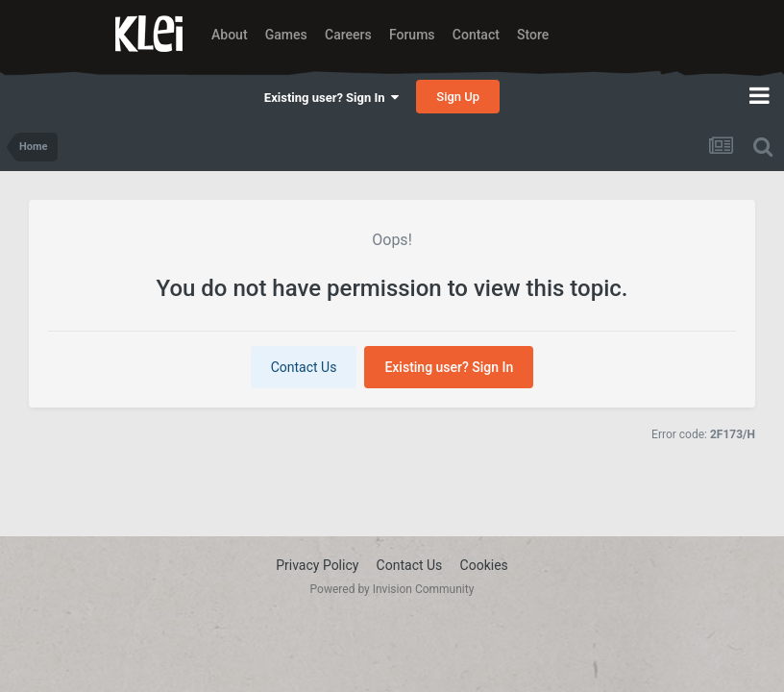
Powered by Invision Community (392, 589)
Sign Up (458, 97)
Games (286, 35)
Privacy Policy (317, 565)
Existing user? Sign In (331, 98)
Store (533, 35)
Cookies (484, 565)
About (230, 35)
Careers (348, 35)
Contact (476, 35)
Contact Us (304, 367)
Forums (412, 35)
